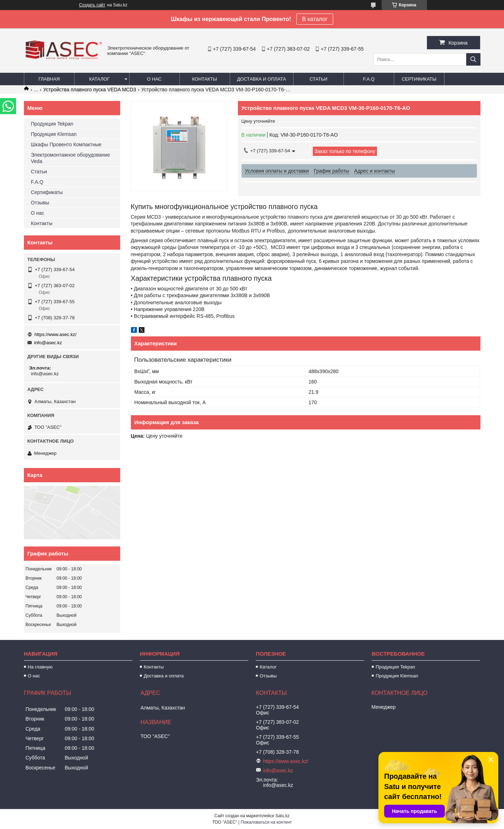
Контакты (204, 79)
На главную (40, 667)
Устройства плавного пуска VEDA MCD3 (90, 90)
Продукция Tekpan (52, 124)
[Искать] (473, 59)
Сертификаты (419, 79)
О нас (154, 79)
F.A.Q (369, 79)
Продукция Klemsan (54, 134)
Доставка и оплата (262, 79)
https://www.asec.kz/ (56, 334)
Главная (49, 79)
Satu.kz (282, 816)
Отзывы (40, 203)
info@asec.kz (48, 343)
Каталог (99, 79)
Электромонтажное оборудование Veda (71, 158)
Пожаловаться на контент (266, 822)
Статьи (319, 79)
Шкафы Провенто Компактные (66, 144)
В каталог (315, 19)
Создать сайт (92, 5)
